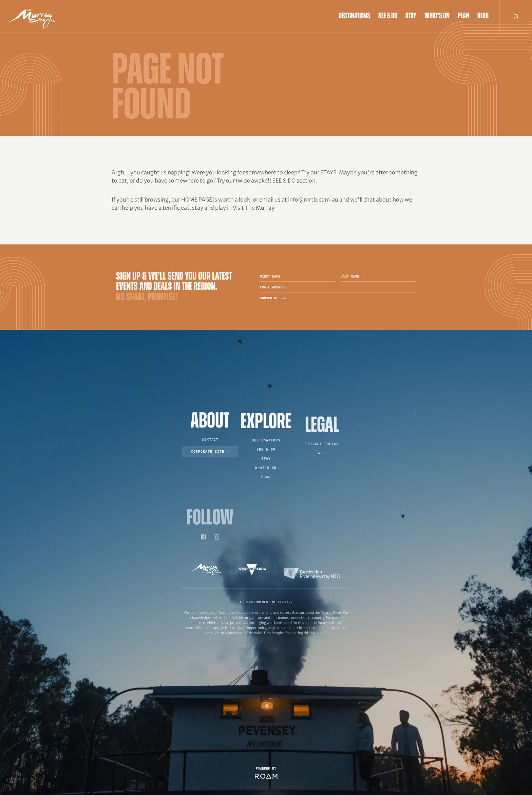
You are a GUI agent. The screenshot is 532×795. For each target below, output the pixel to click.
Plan (463, 16)
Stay (411, 16)
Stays (328, 172)
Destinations (354, 16)
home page (197, 200)
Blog (483, 16)
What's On (437, 16)
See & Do (388, 16)
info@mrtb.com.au (313, 200)
